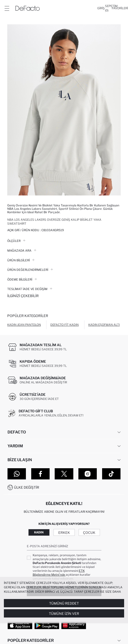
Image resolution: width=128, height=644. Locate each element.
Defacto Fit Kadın (64, 325)
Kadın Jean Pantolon (24, 325)
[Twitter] (64, 474)
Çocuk (89, 533)
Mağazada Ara (22, 251)
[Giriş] (101, 8)
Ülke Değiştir (27, 487)
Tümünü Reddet (64, 603)
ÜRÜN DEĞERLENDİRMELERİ (30, 270)
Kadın (39, 532)
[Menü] (7, 8)
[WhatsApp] (17, 474)
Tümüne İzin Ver (64, 613)
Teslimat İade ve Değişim (30, 289)
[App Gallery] (74, 625)
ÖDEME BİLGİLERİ (22, 279)
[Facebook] (40, 474)
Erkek (64, 533)
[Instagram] (88, 474)
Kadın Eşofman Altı (104, 325)
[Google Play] (47, 625)
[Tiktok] (111, 474)
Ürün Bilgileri (21, 260)
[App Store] (20, 625)
